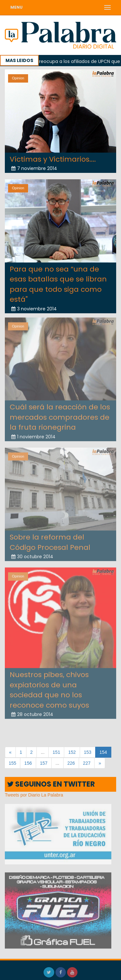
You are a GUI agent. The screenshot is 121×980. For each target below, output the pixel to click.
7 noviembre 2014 (34, 168)
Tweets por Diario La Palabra (34, 795)
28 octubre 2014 (32, 712)
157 (44, 763)
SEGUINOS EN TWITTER (51, 784)
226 (71, 763)
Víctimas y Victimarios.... (53, 159)
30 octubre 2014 (32, 554)
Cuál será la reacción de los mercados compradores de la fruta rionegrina (60, 414)
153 (88, 752)
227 (87, 763)
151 (56, 752)
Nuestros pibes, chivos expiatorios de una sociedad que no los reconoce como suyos (49, 687)
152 (72, 752)
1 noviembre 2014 (33, 434)
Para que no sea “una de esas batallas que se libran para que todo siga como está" (58, 284)
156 (28, 763)
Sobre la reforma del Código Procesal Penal (50, 540)
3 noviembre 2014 (34, 308)
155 (12, 763)
